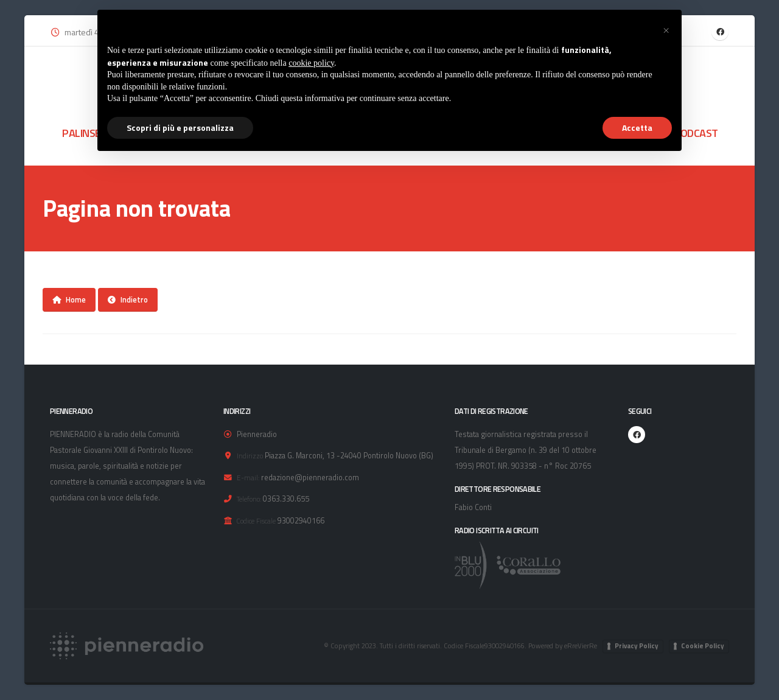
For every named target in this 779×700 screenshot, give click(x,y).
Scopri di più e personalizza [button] (180, 128)
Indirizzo (250, 456)
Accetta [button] (637, 128)
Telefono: (249, 499)
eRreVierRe (581, 646)
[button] (666, 29)
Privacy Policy (637, 646)
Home (69, 299)
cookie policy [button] (311, 63)
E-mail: (248, 478)
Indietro (128, 299)
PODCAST (696, 133)
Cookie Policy (703, 646)
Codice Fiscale (256, 521)
